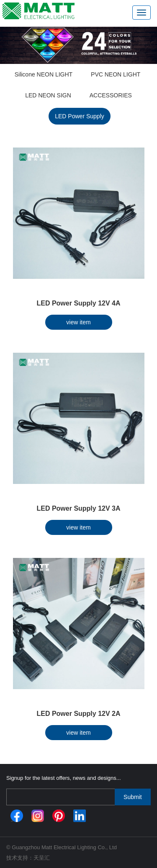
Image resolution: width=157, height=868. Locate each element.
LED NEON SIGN (48, 95)
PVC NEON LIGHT (116, 74)
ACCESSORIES (111, 95)
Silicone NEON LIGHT (44, 74)
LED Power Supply (80, 116)
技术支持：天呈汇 (28, 858)
